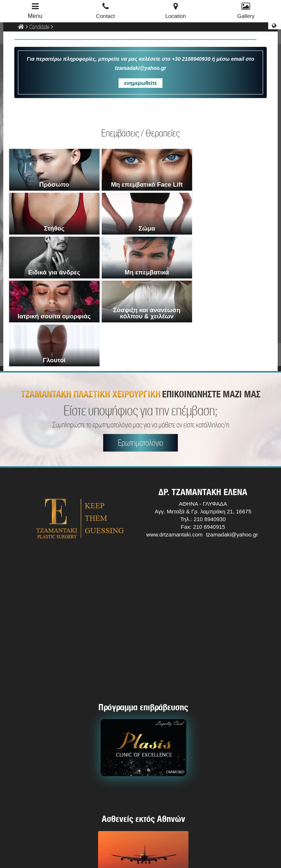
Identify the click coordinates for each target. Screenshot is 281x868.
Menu (35, 16)
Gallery (246, 16)
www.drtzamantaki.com (175, 447)
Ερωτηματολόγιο (140, 355)
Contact (105, 16)
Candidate (39, 27)
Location (176, 16)
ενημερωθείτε (140, 83)
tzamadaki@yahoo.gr (232, 447)
